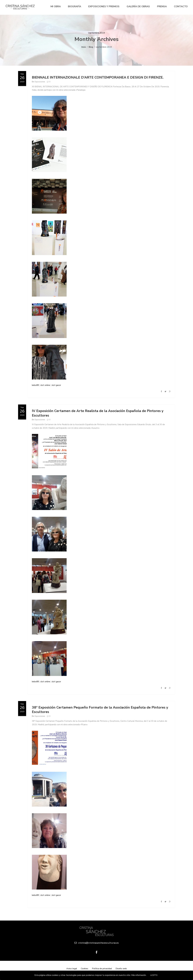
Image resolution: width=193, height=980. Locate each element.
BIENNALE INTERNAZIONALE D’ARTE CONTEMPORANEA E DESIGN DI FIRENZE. (98, 77)
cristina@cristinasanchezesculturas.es (97, 943)
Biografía (75, 6)
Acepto (154, 975)
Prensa (162, 6)
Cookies (85, 969)
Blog (91, 47)
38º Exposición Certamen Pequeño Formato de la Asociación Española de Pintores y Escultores (100, 710)
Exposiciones (40, 82)
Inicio (84, 47)
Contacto (181, 6)
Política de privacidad (102, 969)
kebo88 (35, 385)
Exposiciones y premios (104, 6)
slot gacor (56, 385)
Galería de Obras (138, 6)
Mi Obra (56, 6)
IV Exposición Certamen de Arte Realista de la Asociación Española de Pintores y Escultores (98, 413)
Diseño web (121, 969)
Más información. (139, 975)
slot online (45, 385)
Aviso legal (72, 969)
